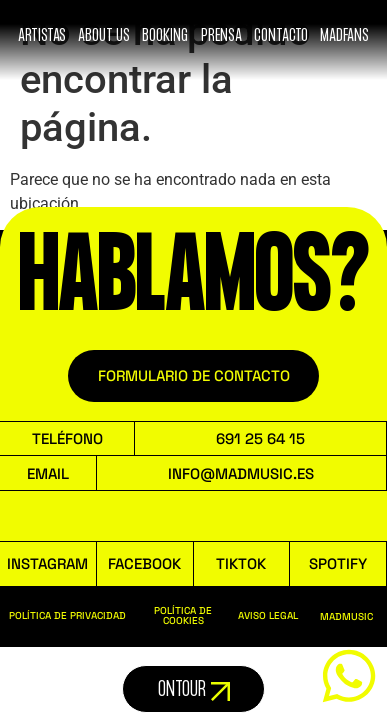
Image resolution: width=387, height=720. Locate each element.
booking (165, 36)
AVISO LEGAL (268, 615)
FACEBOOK (144, 563)
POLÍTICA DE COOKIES (183, 615)
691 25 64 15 (260, 438)
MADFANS (344, 36)
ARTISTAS (42, 36)
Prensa (221, 36)
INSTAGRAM (47, 563)
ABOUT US (104, 36)
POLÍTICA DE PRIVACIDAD (67, 615)
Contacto (281, 36)
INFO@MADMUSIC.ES (241, 473)
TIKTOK (241, 563)
